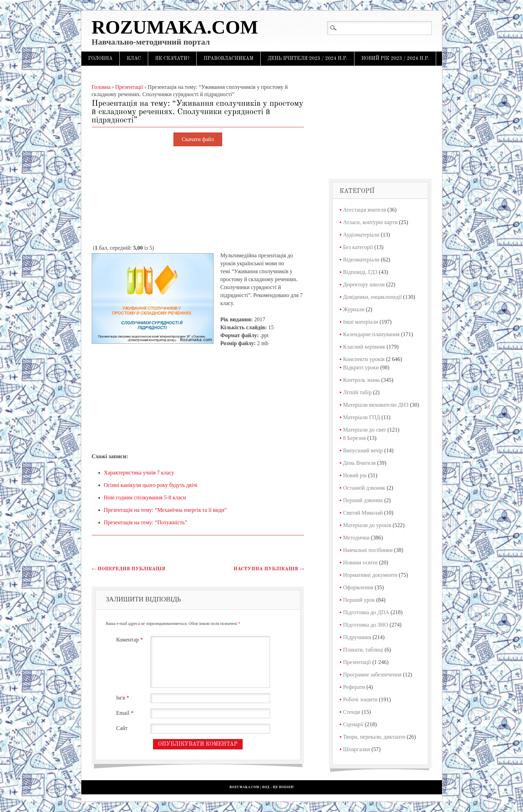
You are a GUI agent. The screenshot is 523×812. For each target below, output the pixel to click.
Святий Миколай (363, 513)
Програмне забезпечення (372, 675)
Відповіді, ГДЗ (360, 272)
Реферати (354, 687)
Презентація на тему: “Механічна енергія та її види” (165, 510)
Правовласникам (228, 58)
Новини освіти (360, 562)
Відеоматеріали (361, 260)
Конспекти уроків (364, 359)
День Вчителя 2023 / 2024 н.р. (307, 58)
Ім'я (124, 698)
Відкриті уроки (361, 367)
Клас (134, 58)
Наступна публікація (269, 569)
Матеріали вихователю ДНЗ (376, 405)
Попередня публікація (129, 569)
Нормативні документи (370, 575)
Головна (101, 58)
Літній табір (357, 392)
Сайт (122, 728)
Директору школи (364, 284)
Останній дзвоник (364, 488)
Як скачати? (172, 58)
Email (126, 713)
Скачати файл (198, 140)
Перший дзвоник (363, 500)
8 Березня (354, 438)
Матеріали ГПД (362, 417)
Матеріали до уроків (367, 525)
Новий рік (355, 475)
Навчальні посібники (368, 550)
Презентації (357, 662)
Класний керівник (364, 347)
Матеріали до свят (364, 430)
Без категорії (358, 247)
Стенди (352, 712)
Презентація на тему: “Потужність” (146, 522)
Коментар (131, 640)
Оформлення (358, 587)
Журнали (354, 309)
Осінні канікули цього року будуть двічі (151, 485)
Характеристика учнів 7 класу (139, 473)
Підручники (357, 637)
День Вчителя (359, 463)
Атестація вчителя (364, 210)
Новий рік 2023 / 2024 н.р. (395, 58)
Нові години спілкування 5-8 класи (145, 497)
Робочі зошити (360, 699)
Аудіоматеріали (361, 235)
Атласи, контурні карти (370, 222)
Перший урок (359, 600)
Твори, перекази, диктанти (374, 737)
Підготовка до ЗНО (366, 625)
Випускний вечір (363, 450)
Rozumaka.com (175, 27)
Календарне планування (371, 334)
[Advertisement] (198, 196)
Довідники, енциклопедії (372, 297)
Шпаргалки (357, 749)
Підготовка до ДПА (366, 612)
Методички (356, 538)
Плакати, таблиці (363, 650)
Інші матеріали (361, 322)
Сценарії (353, 724)
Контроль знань (362, 380)
